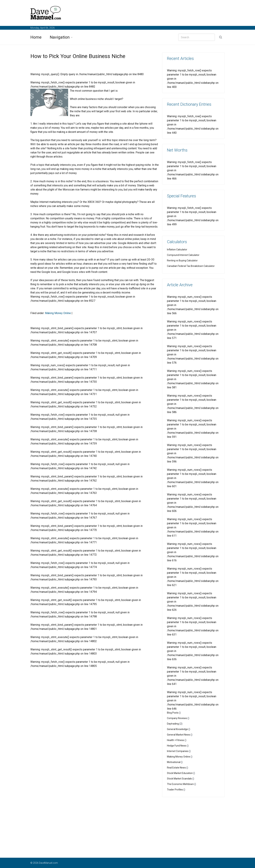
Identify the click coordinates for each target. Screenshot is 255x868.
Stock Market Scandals (179, 779)
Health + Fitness (176, 740)
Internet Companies (178, 751)
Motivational (174, 762)
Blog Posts (173, 713)
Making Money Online (58, 313)
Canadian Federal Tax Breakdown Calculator (191, 266)
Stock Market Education (180, 773)
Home (36, 37)
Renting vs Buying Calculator (182, 261)
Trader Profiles (175, 790)
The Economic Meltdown (180, 784)
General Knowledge (177, 729)
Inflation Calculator (177, 250)
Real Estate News (176, 768)
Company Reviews (177, 718)
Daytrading (173, 724)
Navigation (60, 37)
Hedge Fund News (177, 746)
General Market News (179, 735)
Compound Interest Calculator (183, 255)
